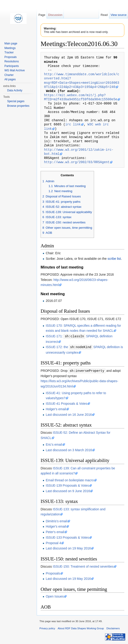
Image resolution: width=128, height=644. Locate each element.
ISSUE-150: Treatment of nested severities (83, 566)
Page (42, 15)
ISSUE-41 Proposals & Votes (66, 403)
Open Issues (55, 596)
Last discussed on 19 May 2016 (68, 548)
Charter (9, 75)
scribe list (114, 259)
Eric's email (54, 444)
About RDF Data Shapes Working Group (81, 628)
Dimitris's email (56, 520)
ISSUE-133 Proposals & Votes (67, 537)
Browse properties (18, 106)
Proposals (53, 573)
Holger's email (56, 408)
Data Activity (15, 90)
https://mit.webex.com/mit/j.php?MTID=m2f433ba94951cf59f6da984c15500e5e (81, 97)
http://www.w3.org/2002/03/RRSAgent (77, 162)
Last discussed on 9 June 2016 (68, 490)
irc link (73, 124)
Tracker (9, 52)
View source (118, 15)
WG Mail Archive (15, 70)
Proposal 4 (53, 542)
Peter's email (55, 531)
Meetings (10, 48)
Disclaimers (113, 628)
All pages (10, 79)
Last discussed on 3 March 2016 (69, 449)
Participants (12, 66)
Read (104, 15)
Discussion (55, 15)
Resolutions (12, 61)
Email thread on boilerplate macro (70, 479)
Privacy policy (47, 628)
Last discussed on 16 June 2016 (69, 414)
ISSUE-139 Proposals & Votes (67, 485)
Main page (11, 43)
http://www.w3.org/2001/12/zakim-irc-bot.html (79, 152)
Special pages (16, 101)
